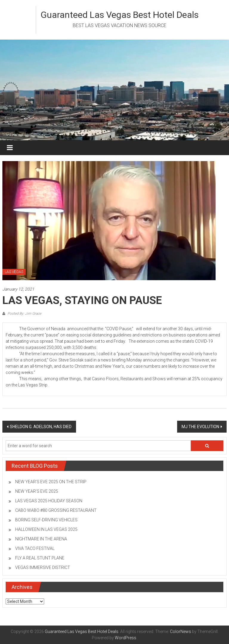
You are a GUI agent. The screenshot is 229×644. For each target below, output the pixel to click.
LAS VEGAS (14, 272)
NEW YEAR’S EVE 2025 (37, 491)
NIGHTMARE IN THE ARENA (41, 539)
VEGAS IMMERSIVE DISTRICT (43, 567)
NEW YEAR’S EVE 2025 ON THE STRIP (51, 482)
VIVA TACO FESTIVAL (35, 548)
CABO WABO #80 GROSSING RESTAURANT (56, 510)
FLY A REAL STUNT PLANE (40, 558)
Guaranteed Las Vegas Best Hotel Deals (120, 15)
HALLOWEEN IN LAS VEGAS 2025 (46, 529)
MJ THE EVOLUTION (200, 427)
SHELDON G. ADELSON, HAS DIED (41, 427)
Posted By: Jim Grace (24, 314)
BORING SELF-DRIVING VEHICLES (46, 520)
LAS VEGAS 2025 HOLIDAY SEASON (49, 501)
